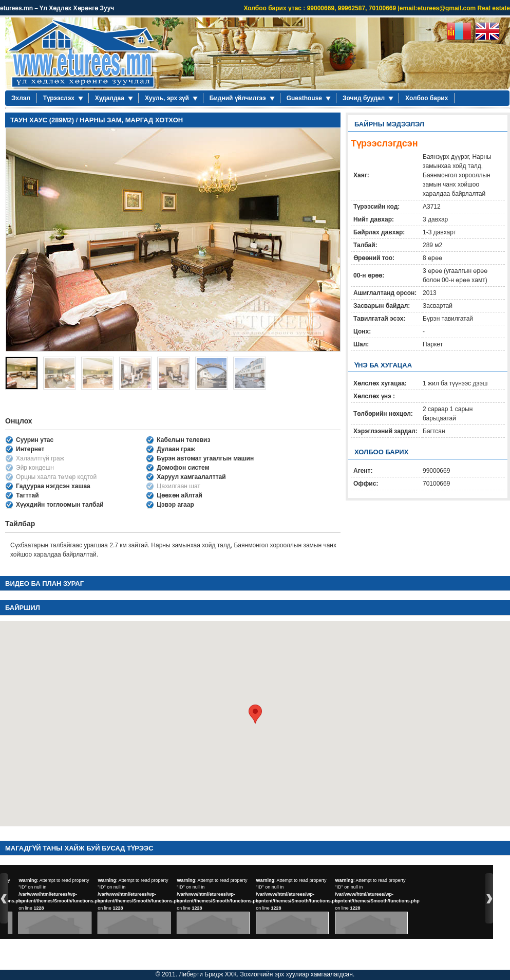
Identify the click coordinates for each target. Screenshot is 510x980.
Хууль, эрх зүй (167, 98)
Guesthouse (304, 98)
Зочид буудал (364, 98)
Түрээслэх (59, 98)
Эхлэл (21, 98)
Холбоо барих (427, 98)
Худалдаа (110, 98)
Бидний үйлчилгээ (238, 98)
